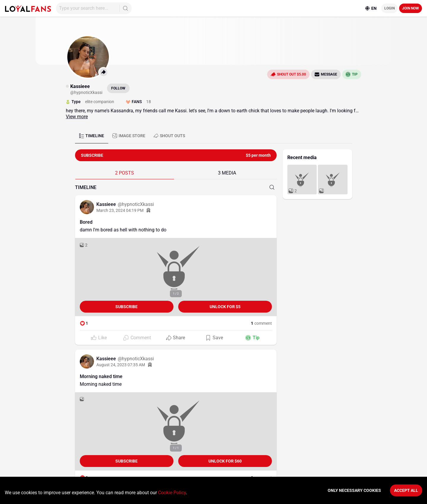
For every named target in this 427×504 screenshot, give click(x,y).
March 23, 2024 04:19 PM (120, 210)
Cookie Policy (172, 493)
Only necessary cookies (354, 490)
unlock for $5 (225, 307)
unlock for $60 (225, 461)
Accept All (406, 490)
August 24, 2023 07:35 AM (121, 365)
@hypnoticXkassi (136, 204)
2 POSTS (125, 173)
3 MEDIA (227, 173)
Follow (118, 88)
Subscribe (126, 307)
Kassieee (107, 204)
